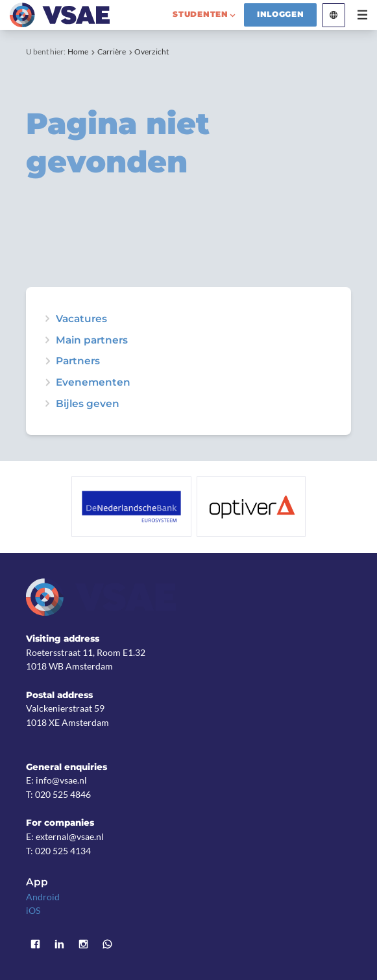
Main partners (92, 340)
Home (78, 52)
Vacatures (81, 319)
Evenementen (93, 382)
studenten (201, 14)
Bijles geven (88, 403)
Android (43, 897)
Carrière (112, 52)
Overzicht (152, 52)
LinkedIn (59, 945)
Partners (78, 361)
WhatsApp (107, 945)
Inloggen (281, 14)
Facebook (36, 945)
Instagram (83, 945)
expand (47, 382)
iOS (33, 911)
